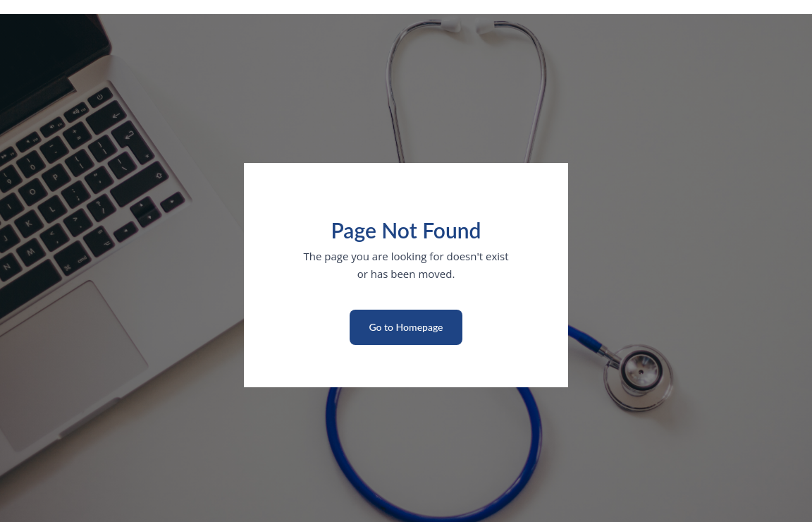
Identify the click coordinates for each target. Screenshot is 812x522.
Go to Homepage (406, 327)
